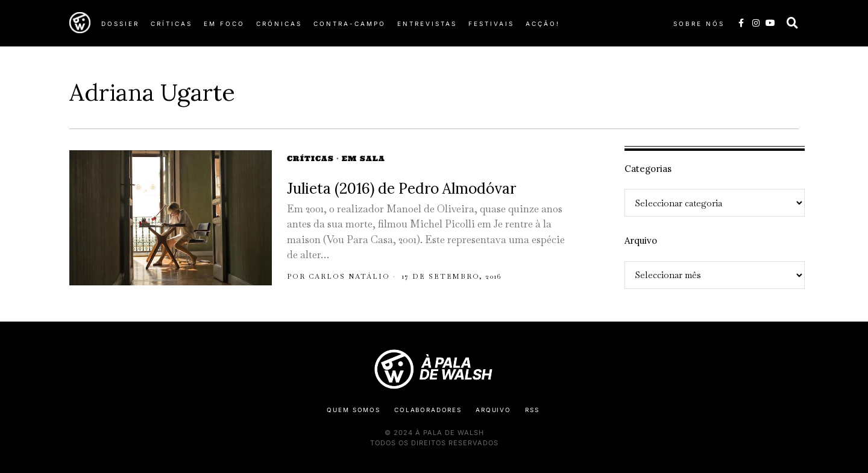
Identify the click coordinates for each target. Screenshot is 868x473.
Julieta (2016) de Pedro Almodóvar (401, 189)
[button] (793, 23)
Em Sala (363, 158)
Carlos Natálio (349, 276)
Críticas (310, 158)
